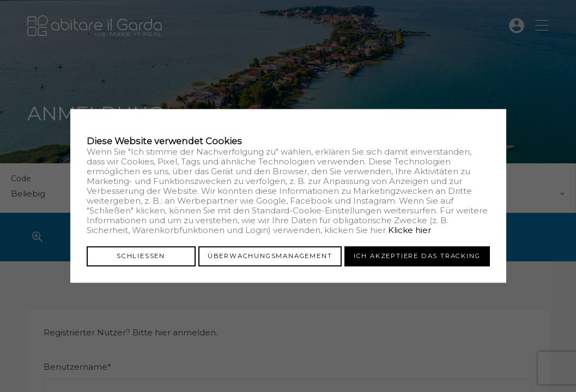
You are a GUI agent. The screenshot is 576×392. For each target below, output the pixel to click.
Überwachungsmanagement (270, 256)
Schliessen (141, 256)
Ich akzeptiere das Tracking (417, 256)
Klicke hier (410, 230)
